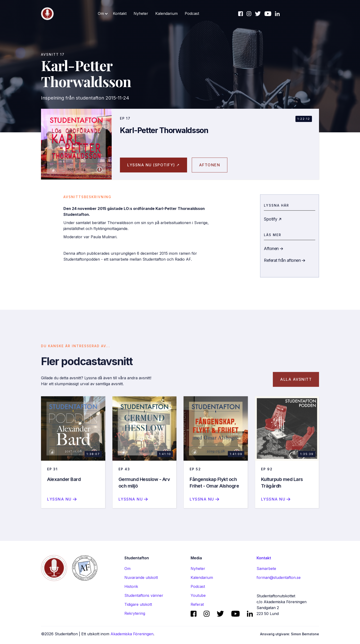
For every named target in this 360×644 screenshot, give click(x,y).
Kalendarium (166, 13)
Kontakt (120, 13)
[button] (103, 14)
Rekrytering (135, 613)
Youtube (198, 595)
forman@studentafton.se (279, 577)
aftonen (210, 165)
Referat (197, 604)
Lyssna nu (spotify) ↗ (153, 165)
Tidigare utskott (138, 604)
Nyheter (141, 13)
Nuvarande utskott (141, 577)
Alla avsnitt (296, 385)
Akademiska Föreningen (132, 634)
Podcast (192, 13)
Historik (131, 586)
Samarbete (266, 569)
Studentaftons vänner (144, 595)
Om (127, 569)
